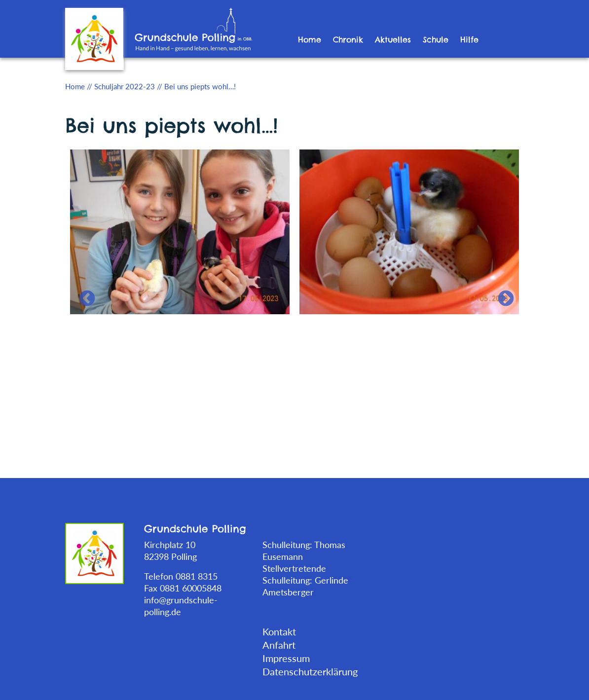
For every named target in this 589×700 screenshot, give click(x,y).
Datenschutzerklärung (310, 671)
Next (502, 295)
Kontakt (279, 631)
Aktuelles (393, 39)
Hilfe (469, 39)
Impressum (286, 658)
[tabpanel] (180, 231)
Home (310, 39)
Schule (436, 39)
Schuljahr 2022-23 (125, 86)
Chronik (348, 39)
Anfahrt (279, 645)
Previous (83, 295)
